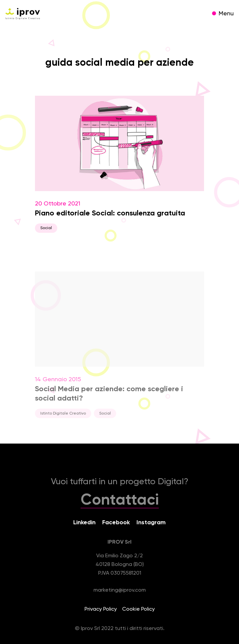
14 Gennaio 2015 (120, 349)
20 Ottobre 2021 (120, 164)
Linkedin (84, 523)
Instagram (151, 523)
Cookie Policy (138, 609)
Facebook (116, 523)
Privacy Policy (101, 609)
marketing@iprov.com (120, 590)
